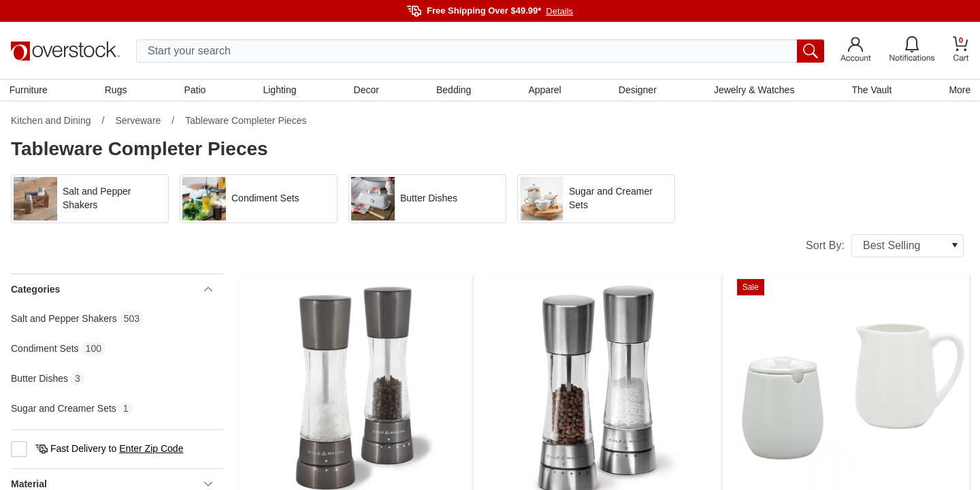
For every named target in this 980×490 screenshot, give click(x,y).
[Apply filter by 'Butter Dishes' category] (427, 200)
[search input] (480, 51)
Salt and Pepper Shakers (64, 320)
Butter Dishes (39, 380)
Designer (637, 91)
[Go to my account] (856, 51)
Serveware (138, 122)
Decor (366, 91)
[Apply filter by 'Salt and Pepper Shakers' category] (90, 200)
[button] (90, 200)
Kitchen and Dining (51, 122)
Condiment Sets (45, 350)
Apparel (544, 91)
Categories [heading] (112, 291)
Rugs (117, 91)
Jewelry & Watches (753, 91)
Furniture (30, 91)
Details (559, 11)
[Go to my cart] (961, 51)
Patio (196, 91)
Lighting (280, 91)
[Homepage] (65, 51)
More (958, 91)
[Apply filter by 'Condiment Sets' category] (259, 200)
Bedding (454, 91)
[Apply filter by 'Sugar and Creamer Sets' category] (596, 200)
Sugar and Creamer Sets (64, 410)
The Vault (871, 91)
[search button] (811, 51)
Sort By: (885, 247)
